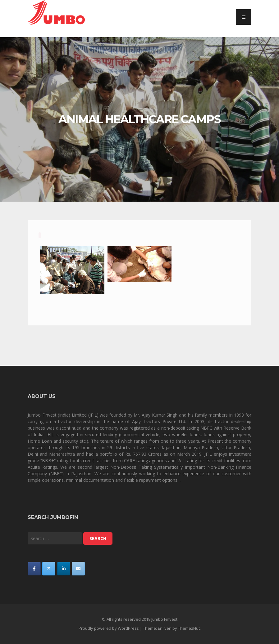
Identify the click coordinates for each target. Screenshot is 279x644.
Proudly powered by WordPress (109, 628)
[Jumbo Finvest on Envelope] (78, 569)
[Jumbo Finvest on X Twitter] (49, 569)
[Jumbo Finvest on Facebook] (34, 569)
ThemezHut (189, 628)
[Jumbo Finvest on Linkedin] (64, 569)
